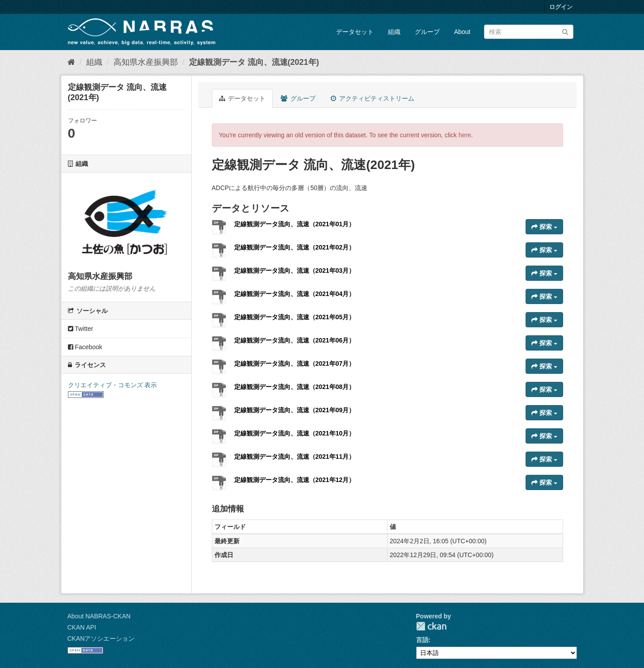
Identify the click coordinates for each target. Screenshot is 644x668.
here (465, 135)
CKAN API (82, 627)
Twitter (81, 329)
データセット (355, 32)
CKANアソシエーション (101, 638)
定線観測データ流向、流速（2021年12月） (295, 480)
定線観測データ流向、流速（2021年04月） (295, 294)
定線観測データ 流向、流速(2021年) (254, 62)
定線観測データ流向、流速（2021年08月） (295, 387)
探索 (544, 227)
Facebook (85, 347)
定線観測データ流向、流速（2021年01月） (295, 224)
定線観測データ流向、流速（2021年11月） (295, 457)
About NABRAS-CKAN (99, 616)
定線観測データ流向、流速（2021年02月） (295, 247)
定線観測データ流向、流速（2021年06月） (295, 340)
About (462, 32)
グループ (427, 32)
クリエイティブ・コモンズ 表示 (113, 385)
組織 (394, 32)
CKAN (431, 626)
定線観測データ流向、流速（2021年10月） (295, 433)
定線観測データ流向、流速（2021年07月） (295, 364)
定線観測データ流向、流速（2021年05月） (295, 317)
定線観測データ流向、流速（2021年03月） (295, 271)
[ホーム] (71, 62)
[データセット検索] (529, 32)
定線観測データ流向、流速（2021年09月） (295, 410)
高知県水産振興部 (146, 62)
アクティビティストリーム (373, 98)
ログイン (561, 7)
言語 (422, 640)
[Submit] (565, 31)
